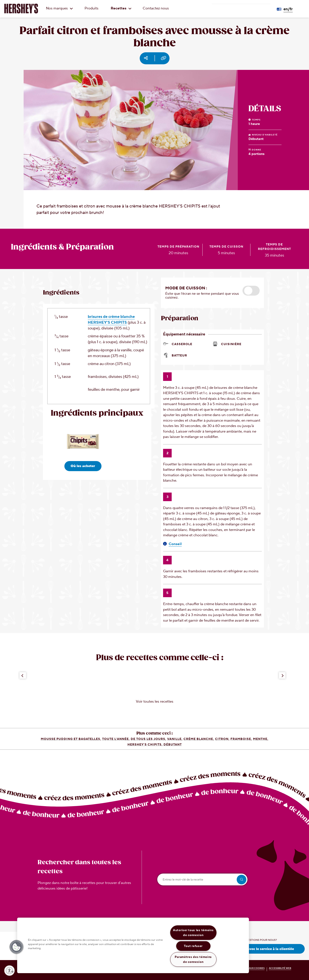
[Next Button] (282, 675)
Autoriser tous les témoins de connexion (193, 933)
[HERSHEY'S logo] (21, 9)
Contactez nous (156, 8)
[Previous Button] (23, 675)
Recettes (121, 8)
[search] (242, 880)
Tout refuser (193, 946)
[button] (251, 291)
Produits (92, 8)
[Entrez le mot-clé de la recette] (202, 880)
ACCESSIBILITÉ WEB (280, 968)
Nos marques (59, 8)
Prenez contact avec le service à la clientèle (257, 949)
